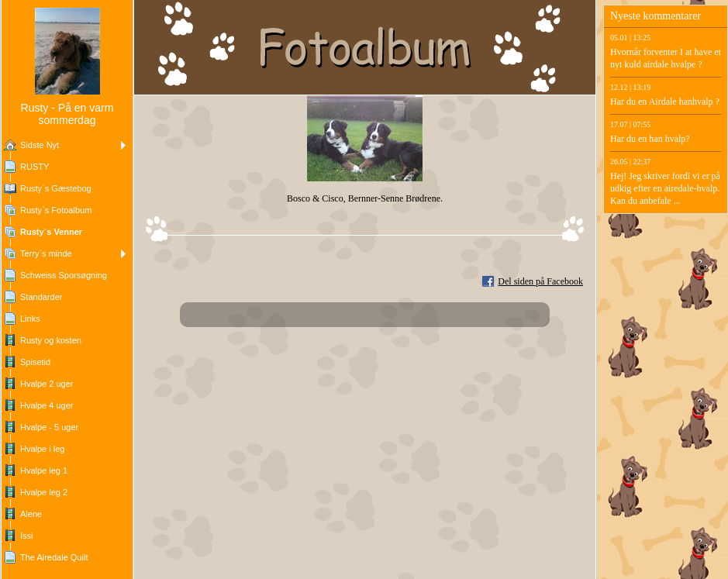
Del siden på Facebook (540, 281)
